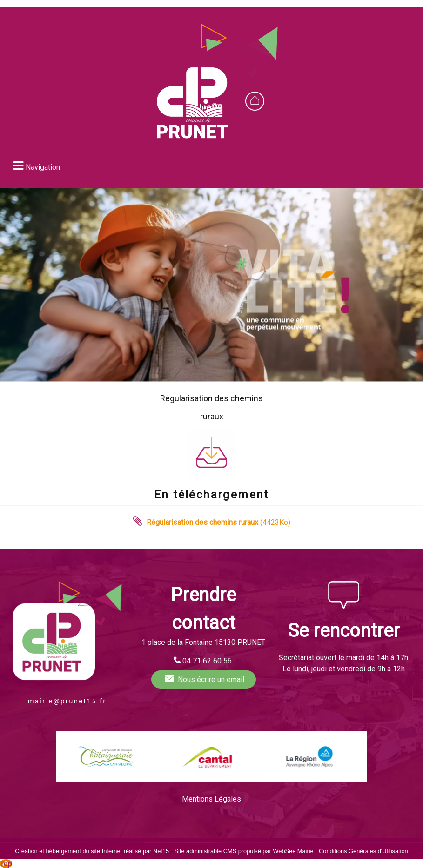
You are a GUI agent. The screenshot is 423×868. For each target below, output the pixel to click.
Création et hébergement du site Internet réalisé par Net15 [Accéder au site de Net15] (92, 851)
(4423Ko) (218, 522)
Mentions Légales (211, 799)
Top (6, 864)
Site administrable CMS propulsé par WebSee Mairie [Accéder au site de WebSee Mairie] (244, 851)
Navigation (43, 167)
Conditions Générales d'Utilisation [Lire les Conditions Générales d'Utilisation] (363, 851)
